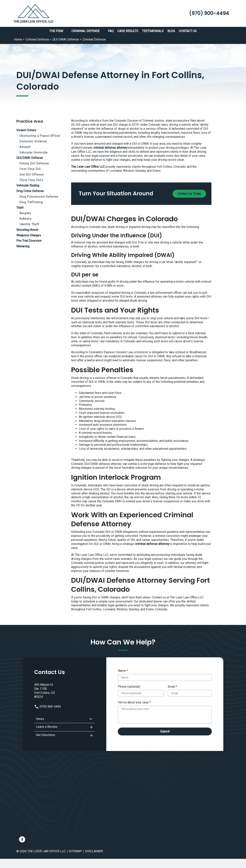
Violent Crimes (26, 130)
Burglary (25, 213)
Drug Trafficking (31, 202)
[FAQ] (111, 31)
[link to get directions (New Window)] (64, 691)
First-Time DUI (30, 169)
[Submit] (165, 731)
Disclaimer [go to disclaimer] (94, 851)
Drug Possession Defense (39, 197)
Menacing (23, 246)
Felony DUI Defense (34, 163)
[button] (65, 31)
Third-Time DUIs (31, 180)
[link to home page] (33, 13)
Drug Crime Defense (30, 191)
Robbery (25, 219)
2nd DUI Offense (32, 175)
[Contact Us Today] (189, 194)
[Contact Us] (188, 31)
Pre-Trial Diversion (29, 241)
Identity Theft (29, 224)
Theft (20, 208)
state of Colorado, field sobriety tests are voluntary (113, 333)
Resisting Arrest (27, 230)
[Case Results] (128, 31)
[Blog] (171, 31)
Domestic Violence (33, 141)
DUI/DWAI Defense (30, 158)
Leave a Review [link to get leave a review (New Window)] (64, 727)
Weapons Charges (29, 235)
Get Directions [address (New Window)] (64, 735)
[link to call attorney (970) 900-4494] (209, 13)
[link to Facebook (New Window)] (22, 839)
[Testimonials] (153, 31)
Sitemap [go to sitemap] (75, 851)
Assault (25, 147)
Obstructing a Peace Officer (40, 136)
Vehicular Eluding (28, 185)
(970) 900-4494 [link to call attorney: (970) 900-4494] (47, 707)
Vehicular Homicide (34, 152)
